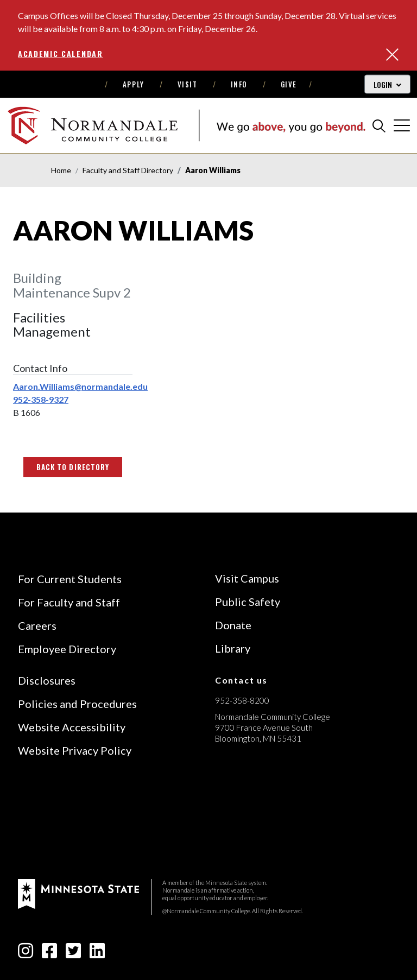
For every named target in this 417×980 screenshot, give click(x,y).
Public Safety (248, 602)
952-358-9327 (41, 399)
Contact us (241, 680)
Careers (37, 625)
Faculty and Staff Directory (128, 170)
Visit (188, 84)
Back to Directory (73, 467)
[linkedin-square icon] (97, 954)
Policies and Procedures (77, 704)
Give (289, 84)
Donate (233, 625)
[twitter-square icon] (73, 954)
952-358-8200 (242, 700)
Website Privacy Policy (75, 750)
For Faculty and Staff (69, 602)
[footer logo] (78, 892)
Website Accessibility (72, 727)
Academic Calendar (61, 53)
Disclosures (47, 680)
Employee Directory (67, 649)
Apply (134, 84)
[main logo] (186, 125)
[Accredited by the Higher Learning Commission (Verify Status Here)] (256, 815)
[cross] (402, 125)
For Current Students (70, 579)
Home (61, 170)
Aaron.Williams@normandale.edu (80, 386)
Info (239, 84)
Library (233, 648)
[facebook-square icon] (49, 954)
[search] (379, 125)
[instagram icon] (26, 954)
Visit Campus (247, 578)
